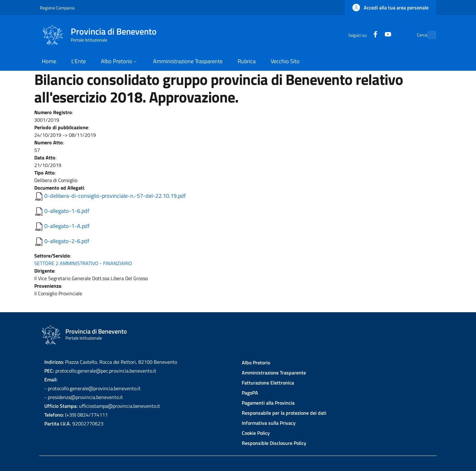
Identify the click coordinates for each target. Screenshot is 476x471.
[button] (390, 8)
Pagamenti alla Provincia (268, 403)
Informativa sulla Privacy (269, 423)
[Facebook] (362, 35)
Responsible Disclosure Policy (274, 443)
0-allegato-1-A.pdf (67, 226)
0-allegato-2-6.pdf (67, 241)
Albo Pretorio (256, 363)
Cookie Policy (256, 433)
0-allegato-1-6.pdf (67, 211)
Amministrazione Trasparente (274, 373)
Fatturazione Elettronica (268, 383)
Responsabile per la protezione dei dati (284, 413)
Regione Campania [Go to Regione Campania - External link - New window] (57, 8)
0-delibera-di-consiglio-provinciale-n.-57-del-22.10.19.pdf (115, 196)
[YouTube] (374, 35)
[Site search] (429, 35)
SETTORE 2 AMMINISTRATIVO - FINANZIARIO (83, 263)
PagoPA (250, 393)
